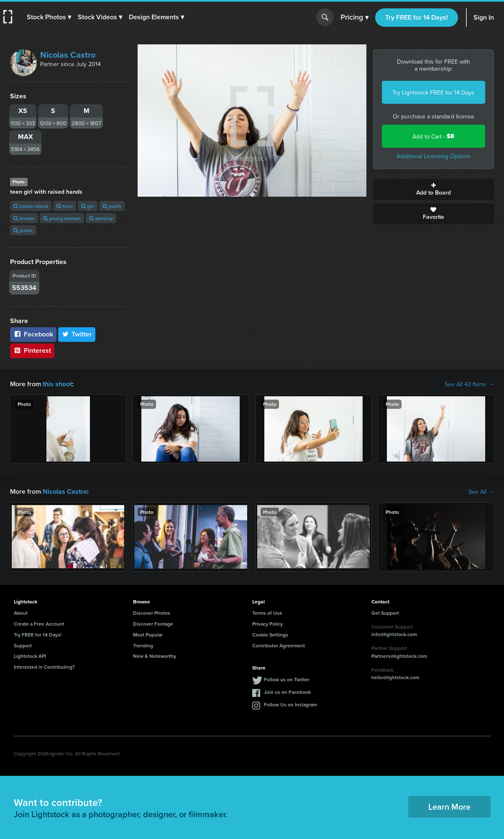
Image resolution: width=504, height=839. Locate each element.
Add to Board (434, 190)
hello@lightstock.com (395, 677)
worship (101, 218)
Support (23, 645)
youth (112, 206)
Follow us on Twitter (287, 679)
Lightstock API (30, 656)
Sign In (484, 17)
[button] (49, 17)
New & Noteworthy (155, 656)
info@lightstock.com (394, 634)
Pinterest (32, 350)
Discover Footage (153, 624)
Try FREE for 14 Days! (417, 17)
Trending (143, 645)
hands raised (31, 206)
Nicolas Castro (68, 55)
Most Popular (148, 635)
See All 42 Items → (469, 384)
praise (23, 230)
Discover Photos (152, 613)
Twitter (77, 334)
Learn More (449, 807)
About (21, 613)
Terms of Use (267, 613)
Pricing (354, 18)
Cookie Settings (270, 635)
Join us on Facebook (287, 692)
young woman (62, 218)
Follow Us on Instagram (290, 704)
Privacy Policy (267, 624)
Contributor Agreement (279, 645)
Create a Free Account (39, 624)
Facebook (33, 334)
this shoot (57, 384)
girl (88, 206)
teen (65, 206)
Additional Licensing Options (434, 156)
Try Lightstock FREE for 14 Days (433, 92)
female (24, 218)
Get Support (385, 613)
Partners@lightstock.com (399, 656)
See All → (481, 492)
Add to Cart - (433, 136)
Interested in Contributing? (44, 667)
